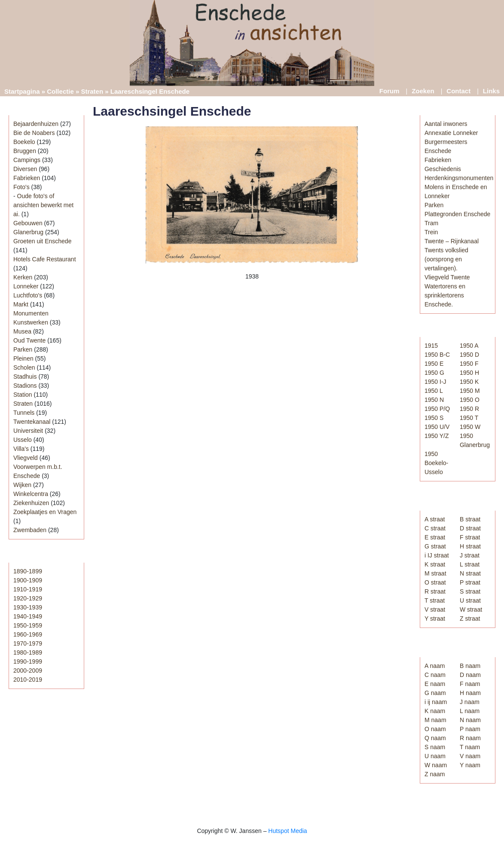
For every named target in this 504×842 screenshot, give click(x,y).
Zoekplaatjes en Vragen (45, 512)
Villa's (21, 449)
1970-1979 (28, 643)
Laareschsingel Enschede (172, 111)
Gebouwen (28, 223)
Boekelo (24, 142)
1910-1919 (28, 589)
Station (23, 395)
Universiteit (28, 431)
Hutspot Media (287, 831)
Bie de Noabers (34, 133)
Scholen (24, 367)
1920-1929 (28, 598)
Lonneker (26, 286)
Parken (23, 349)
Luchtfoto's (28, 295)
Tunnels (24, 413)
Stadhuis (25, 377)
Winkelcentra (31, 494)
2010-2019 (28, 680)
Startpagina (22, 91)
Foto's (21, 187)
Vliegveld (26, 458)
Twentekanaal (32, 422)
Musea (22, 331)
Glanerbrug (28, 232)
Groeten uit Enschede (42, 241)
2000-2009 (28, 671)
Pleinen (23, 358)
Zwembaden (30, 530)
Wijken (22, 485)
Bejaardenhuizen (36, 124)
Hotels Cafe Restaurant (45, 259)
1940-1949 (28, 616)
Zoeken (423, 91)
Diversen (25, 169)
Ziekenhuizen (31, 503)
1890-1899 (28, 571)
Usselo (23, 440)
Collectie (60, 91)
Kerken (23, 277)
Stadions (25, 386)
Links (491, 91)
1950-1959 (28, 625)
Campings (27, 160)
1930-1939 (28, 607)
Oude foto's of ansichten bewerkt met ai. (43, 205)
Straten (92, 91)
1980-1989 (28, 652)
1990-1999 (28, 661)
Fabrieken (27, 178)
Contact (458, 91)
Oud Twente (29, 340)
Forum (389, 91)
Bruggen (25, 151)
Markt (21, 304)
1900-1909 (28, 580)
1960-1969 (28, 634)
